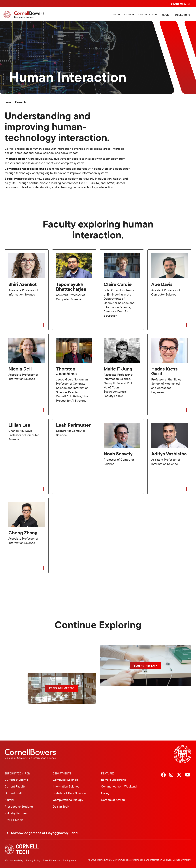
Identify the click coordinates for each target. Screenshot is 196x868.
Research (106, 15)
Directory (181, 15)
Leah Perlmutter (73, 425)
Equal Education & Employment (59, 860)
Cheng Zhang (23, 533)
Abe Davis (162, 284)
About (86, 15)
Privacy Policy (33, 860)
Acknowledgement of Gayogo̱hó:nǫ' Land (44, 833)
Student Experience (137, 15)
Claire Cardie (118, 284)
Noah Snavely (118, 454)
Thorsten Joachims (66, 371)
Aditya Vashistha (169, 454)
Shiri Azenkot (23, 284)
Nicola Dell (20, 369)
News (164, 15)
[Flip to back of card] (44, 325)
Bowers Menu (179, 4)
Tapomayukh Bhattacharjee (71, 287)
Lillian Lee (19, 425)
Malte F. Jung (118, 369)
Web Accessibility (14, 860)
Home (8, 102)
